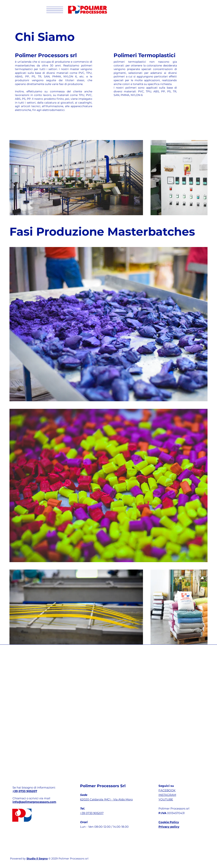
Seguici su (166, 786)
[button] (55, 10)
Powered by (18, 859)
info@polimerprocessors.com (34, 802)
